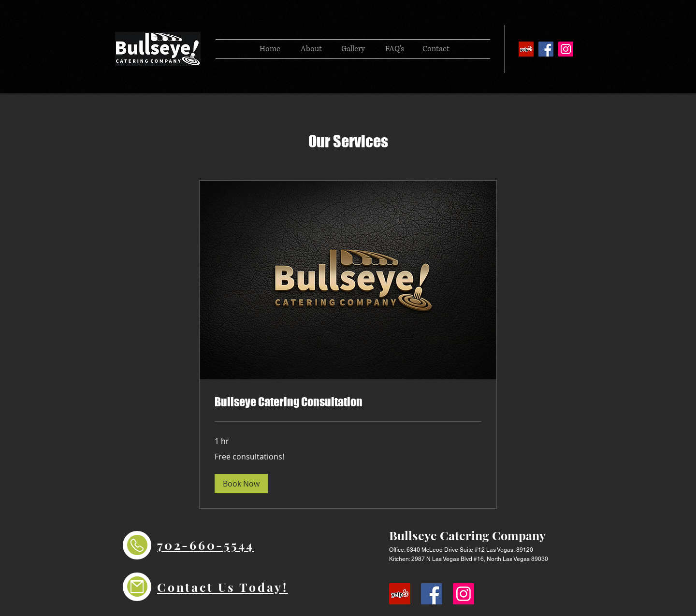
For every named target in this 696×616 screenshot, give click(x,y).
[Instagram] (566, 49)
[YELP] (526, 49)
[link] (348, 402)
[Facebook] (546, 49)
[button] (241, 484)
